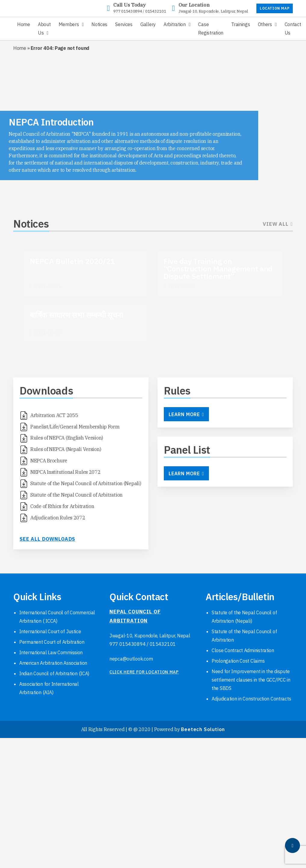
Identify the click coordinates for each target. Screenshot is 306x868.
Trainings (240, 24)
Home (24, 24)
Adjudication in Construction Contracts (251, 699)
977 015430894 (128, 11)
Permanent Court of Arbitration (52, 642)
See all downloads (47, 539)
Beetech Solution (203, 729)
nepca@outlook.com (131, 659)
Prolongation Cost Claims (238, 661)
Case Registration (211, 29)
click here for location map (144, 672)
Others (265, 24)
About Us (44, 29)
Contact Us (293, 29)
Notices (99, 24)
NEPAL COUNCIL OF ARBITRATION (135, 616)
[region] (153, 124)
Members (69, 24)
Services (124, 24)
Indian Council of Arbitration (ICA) (54, 673)
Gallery (148, 24)
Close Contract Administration (243, 650)
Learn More (186, 414)
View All (278, 224)
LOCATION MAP (275, 8)
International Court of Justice (50, 631)
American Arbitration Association (53, 663)
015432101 (156, 11)
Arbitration (175, 24)
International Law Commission (51, 652)
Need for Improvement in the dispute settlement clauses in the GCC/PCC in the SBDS (251, 680)
